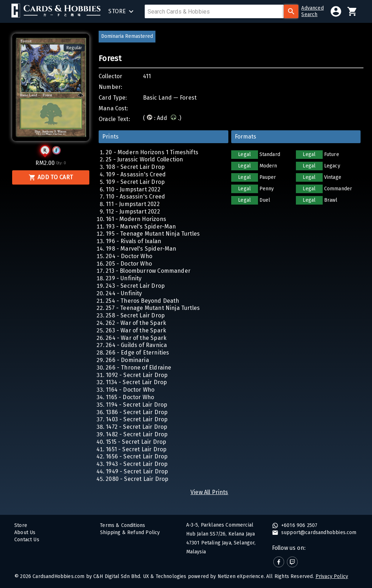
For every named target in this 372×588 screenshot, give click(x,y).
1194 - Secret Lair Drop (137, 405)
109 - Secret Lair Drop (135, 182)
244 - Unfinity (124, 293)
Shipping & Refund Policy (130, 532)
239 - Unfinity (124, 278)
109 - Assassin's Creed (136, 174)
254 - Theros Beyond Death (142, 301)
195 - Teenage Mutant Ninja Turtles (153, 234)
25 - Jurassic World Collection (144, 159)
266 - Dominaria (127, 360)
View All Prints (209, 492)
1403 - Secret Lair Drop (137, 419)
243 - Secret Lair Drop (135, 286)
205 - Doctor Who (129, 264)
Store (21, 525)
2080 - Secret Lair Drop (137, 479)
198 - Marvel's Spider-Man (141, 249)
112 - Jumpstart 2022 (133, 212)
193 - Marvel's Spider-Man (141, 227)
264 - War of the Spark (136, 338)
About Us (25, 532)
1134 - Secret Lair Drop (136, 382)
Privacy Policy (332, 576)
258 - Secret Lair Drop (135, 315)
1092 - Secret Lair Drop (137, 375)
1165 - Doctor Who (130, 397)
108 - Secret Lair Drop (135, 167)
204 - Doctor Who (129, 256)
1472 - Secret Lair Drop (137, 427)
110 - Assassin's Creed (135, 197)
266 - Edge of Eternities (137, 353)
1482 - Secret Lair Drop (137, 434)
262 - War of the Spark (136, 323)
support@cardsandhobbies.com (318, 532)
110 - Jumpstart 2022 (133, 189)
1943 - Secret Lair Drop (137, 464)
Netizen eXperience (241, 576)
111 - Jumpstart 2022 (133, 204)
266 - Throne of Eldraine (138, 368)
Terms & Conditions (123, 525)
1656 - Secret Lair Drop (137, 456)
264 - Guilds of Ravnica (136, 345)
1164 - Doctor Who (130, 390)
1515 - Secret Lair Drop (136, 442)
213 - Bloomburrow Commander (148, 271)
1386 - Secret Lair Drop (137, 412)
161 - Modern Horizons (136, 219)
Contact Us (27, 540)
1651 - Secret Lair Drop (136, 449)
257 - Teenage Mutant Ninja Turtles (153, 308)
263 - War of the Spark (136, 330)
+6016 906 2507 (299, 525)
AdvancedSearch (312, 11)
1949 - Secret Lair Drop (137, 471)
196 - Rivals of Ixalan (133, 241)
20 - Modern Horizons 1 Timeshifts (152, 152)
